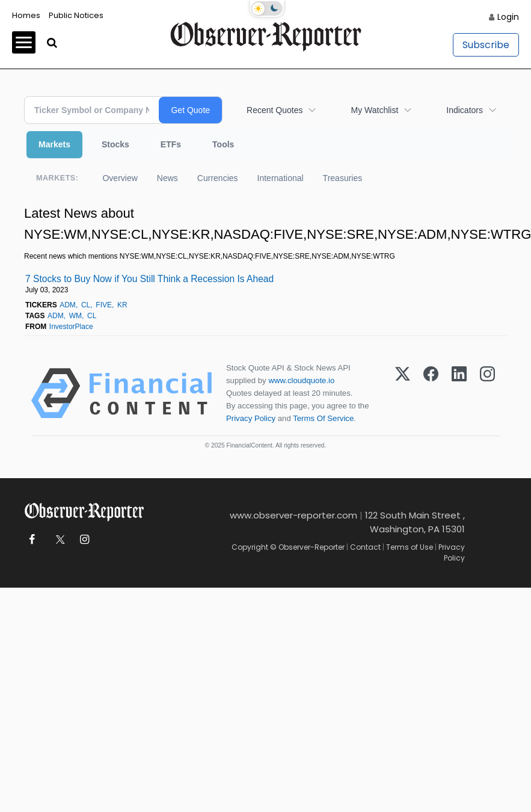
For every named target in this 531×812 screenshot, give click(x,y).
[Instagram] (487, 393)
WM (75, 316)
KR (122, 305)
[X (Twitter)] (403, 393)
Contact (365, 547)
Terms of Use (410, 547)
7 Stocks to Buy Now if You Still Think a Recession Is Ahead (149, 279)
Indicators (465, 110)
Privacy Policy (251, 418)
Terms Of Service (323, 418)
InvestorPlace (71, 327)
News (167, 178)
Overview (120, 178)
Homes (26, 15)
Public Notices (76, 15)
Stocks (115, 144)
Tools (223, 144)
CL (86, 305)
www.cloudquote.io (301, 380)
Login (508, 17)
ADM (68, 305)
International (281, 178)
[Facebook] (431, 393)
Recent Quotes (275, 110)
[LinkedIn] (459, 393)
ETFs (171, 144)
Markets (54, 144)
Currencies (218, 178)
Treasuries (343, 178)
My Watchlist (374, 110)
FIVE (104, 305)
